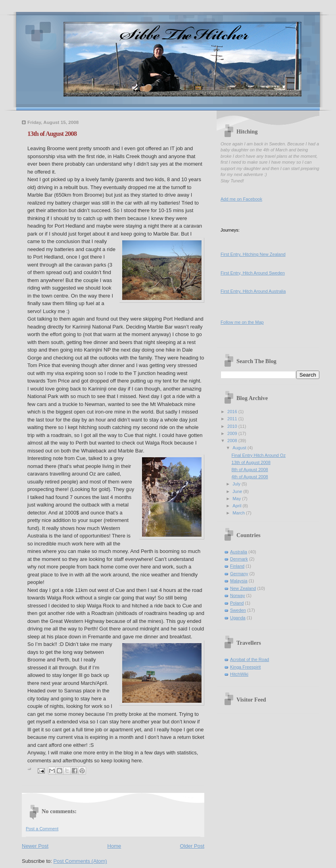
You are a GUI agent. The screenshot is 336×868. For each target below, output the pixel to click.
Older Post (192, 846)
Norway (237, 595)
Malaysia (239, 581)
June (238, 491)
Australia (239, 552)
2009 (233, 433)
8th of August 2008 (250, 470)
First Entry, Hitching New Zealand (253, 254)
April (237, 506)
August (240, 448)
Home (114, 846)
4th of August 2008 (250, 477)
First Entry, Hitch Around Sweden (253, 273)
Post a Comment (42, 829)
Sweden (238, 610)
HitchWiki (239, 674)
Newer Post (35, 846)
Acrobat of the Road (250, 659)
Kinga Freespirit (245, 667)
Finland (237, 566)
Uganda (238, 618)
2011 (233, 419)
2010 (233, 426)
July (237, 484)
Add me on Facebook (241, 199)
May (237, 499)
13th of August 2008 (251, 462)
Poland (237, 603)
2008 (233, 441)
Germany (239, 574)
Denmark (239, 559)
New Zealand (243, 588)
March (239, 513)
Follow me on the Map (242, 322)
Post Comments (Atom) (80, 861)
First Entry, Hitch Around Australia (253, 291)
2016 (233, 412)
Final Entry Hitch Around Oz (259, 455)
